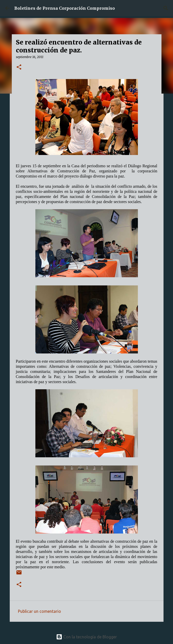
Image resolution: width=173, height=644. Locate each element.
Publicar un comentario (39, 611)
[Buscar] (166, 8)
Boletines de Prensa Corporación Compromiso (65, 8)
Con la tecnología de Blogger (86, 637)
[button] (19, 67)
